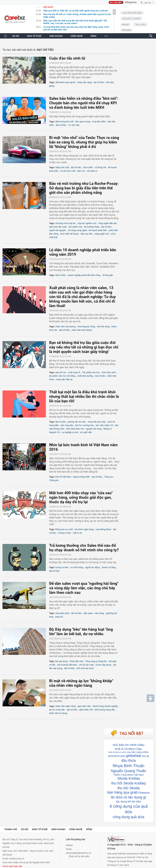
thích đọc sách (109, 372)
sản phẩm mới (75, 227)
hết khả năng (103, 327)
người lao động (92, 567)
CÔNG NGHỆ (76, 36)
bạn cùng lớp (67, 425)
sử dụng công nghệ (77, 230)
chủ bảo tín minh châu (128, 745)
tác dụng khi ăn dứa (129, 802)
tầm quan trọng (83, 122)
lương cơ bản (64, 533)
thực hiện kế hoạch (69, 234)
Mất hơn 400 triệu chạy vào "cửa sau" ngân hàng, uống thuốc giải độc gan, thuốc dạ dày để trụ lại (81, 497)
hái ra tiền (88, 167)
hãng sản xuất (62, 167)
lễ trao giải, (108, 275)
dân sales (88, 613)
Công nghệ (76, 829)
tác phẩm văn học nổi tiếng (62, 376)
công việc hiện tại (64, 379)
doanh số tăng (109, 567)
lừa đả (146, 756)
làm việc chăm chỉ (104, 425)
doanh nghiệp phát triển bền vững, (84, 275)
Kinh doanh (58, 829)
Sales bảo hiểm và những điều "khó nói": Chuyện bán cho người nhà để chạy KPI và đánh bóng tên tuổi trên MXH (84, 103)
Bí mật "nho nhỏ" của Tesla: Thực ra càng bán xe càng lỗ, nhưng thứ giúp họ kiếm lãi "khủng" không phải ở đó (84, 142)
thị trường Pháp (92, 227)
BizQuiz (126, 25)
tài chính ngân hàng (84, 529)
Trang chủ (11, 829)
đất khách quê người (65, 82)
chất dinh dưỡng (85, 376)
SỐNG (93, 36)
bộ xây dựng (61, 661)
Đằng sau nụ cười (64, 529)
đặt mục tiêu (87, 234)
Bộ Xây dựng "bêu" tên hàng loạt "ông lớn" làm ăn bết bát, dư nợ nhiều (81, 632)
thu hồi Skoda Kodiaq (128, 783)
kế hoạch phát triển (98, 230)
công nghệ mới (102, 234)
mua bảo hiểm (99, 122)
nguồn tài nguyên (58, 230)
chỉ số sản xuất (86, 665)
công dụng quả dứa (129, 817)
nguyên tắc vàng (94, 429)
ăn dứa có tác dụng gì (128, 797)
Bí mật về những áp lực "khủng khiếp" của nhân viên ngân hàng (81, 683)
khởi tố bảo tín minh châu (120, 752)
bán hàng (99, 613)
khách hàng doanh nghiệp (105, 706)
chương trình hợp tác (65, 223)
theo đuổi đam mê (75, 429)
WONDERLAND (117, 756)
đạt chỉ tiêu (99, 82)
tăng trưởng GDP (81, 477)
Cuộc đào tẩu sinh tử (67, 58)
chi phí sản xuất (68, 171)
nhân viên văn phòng (65, 327)
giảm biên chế (86, 710)
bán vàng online (140, 752)
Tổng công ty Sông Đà (96, 661)
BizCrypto (126, 30)
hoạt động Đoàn (103, 529)
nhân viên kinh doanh (82, 330)
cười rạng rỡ (74, 372)
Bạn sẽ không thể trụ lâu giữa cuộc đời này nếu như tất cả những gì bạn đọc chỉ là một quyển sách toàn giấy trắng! (84, 347)
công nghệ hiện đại (107, 223)
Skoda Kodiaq (128, 778)
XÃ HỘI (16, 36)
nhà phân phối (62, 613)
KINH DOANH (56, 36)
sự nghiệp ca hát (70, 432)
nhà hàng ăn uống (86, 327)
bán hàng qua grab (122, 792)
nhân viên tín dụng (58, 713)
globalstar (134, 756)
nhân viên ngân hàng (65, 706)
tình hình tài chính (85, 668)
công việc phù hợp (96, 422)
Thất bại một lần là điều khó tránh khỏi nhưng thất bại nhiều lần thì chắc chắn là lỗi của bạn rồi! (84, 397)
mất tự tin (77, 533)
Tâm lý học (140, 25)
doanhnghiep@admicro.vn (78, 853)
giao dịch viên (84, 706)
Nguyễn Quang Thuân (128, 771)
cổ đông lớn (100, 167)
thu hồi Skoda (128, 788)
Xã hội (25, 829)
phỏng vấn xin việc (77, 422)
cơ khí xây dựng (103, 665)
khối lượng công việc (105, 710)
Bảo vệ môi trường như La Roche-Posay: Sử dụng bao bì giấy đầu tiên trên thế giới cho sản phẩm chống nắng (84, 188)
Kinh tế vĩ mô (40, 829)
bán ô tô (81, 171)
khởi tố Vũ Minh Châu (128, 749)
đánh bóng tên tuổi (64, 122)
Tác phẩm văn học (91, 372)
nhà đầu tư (92, 171)
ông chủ (59, 617)
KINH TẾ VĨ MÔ (34, 36)
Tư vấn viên (74, 125)
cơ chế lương (77, 567)
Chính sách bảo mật (12, 866)
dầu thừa (128, 761)
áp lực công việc (57, 710)
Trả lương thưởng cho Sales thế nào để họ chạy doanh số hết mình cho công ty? (84, 548)
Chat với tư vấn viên (78, 856)
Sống (89, 829)
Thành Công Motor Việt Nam (129, 775)
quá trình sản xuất (58, 227)
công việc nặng (84, 82)
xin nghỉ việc (86, 432)
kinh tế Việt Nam (63, 477)
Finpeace (144, 793)
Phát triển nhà (76, 661)
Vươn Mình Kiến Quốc (132, 13)
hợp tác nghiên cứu (87, 223)
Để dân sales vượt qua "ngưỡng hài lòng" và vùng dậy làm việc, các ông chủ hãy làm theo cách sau (84, 588)
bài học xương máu (84, 425)
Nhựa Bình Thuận (128, 766)
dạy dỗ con (61, 372)
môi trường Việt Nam (67, 665)
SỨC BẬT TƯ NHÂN (131, 19)
